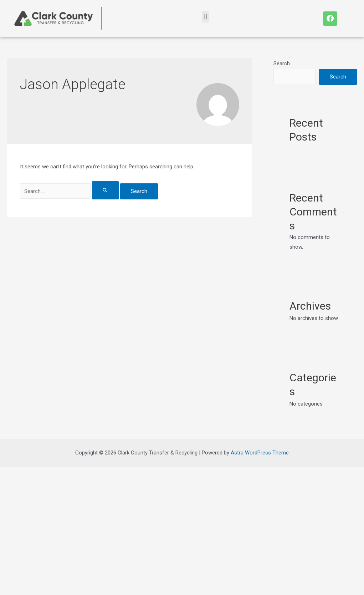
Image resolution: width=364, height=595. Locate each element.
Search (282, 63)
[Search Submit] (106, 190)
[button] (206, 17)
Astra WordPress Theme (260, 453)
